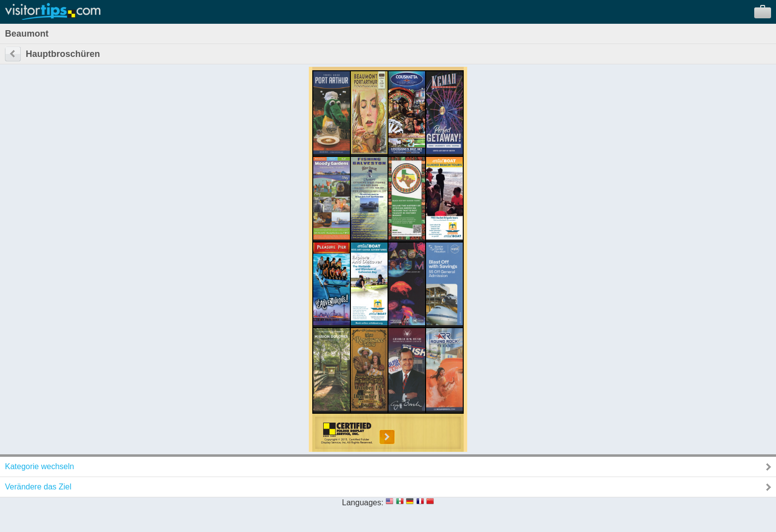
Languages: (363, 503)
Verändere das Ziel (38, 487)
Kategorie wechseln (40, 466)
